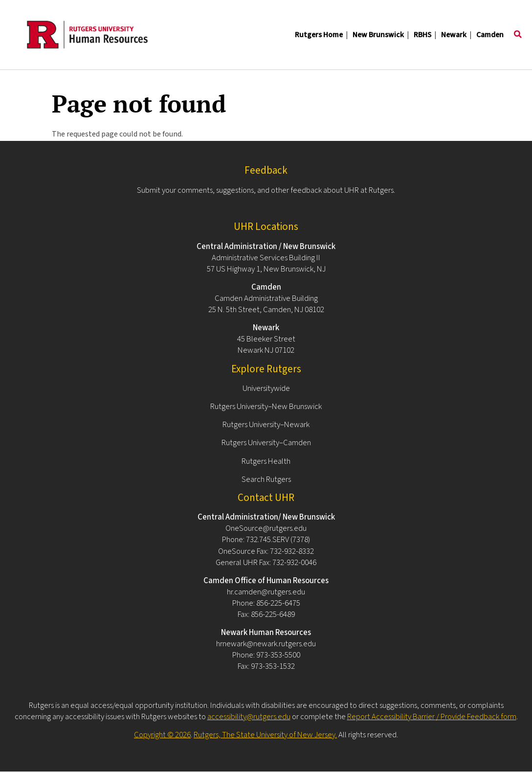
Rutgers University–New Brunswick (266, 407)
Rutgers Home (319, 35)
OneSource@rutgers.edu (266, 528)
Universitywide (266, 388)
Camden (490, 35)
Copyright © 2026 (162, 735)
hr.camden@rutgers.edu (266, 592)
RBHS (422, 35)
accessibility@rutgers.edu (249, 717)
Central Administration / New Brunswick (266, 247)
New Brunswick (378, 35)
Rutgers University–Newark (266, 425)
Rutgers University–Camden (266, 443)
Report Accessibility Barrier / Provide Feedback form (432, 717)
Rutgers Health (266, 461)
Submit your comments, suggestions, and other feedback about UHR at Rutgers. (266, 190)
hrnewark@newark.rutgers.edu (266, 644)
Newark (454, 35)
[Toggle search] (518, 35)
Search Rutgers (266, 479)
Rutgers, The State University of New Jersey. (265, 735)
